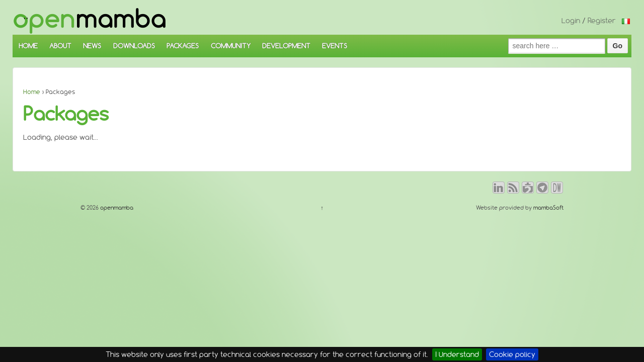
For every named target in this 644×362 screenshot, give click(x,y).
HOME (28, 46)
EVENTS (335, 46)
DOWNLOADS (134, 46)
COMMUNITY (231, 46)
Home (32, 92)
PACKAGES (183, 46)
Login (571, 21)
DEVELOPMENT (286, 46)
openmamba (116, 208)
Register (602, 21)
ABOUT (60, 46)
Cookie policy (512, 354)
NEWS (92, 46)
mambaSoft (548, 208)
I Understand (457, 354)
